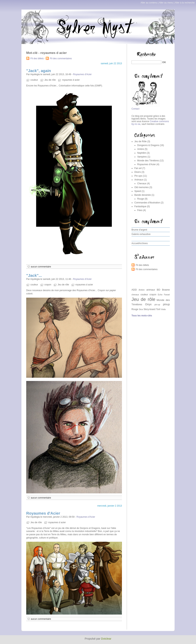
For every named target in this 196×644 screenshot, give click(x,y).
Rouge (141, 199)
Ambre (141, 149)
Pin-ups (138, 176)
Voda (163, 309)
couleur (34, 80)
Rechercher (137, 51)
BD (158, 290)
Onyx (148, 304)
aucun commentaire (41, 267)
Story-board (149, 309)
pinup (166, 304)
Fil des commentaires (61, 58)
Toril (158, 309)
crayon (48, 285)
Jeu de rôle (50, 80)
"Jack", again (39, 71)
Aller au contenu (149, 3)
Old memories (142, 187)
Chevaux (142, 184)
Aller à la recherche (185, 3)
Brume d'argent (139, 230)
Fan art (138, 168)
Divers (138, 172)
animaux (151, 290)
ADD (134, 290)
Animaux (139, 180)
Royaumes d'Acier (82, 74)
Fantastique (140, 206)
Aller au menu (166, 3)
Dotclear (106, 639)
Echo (160, 295)
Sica (141, 309)
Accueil (135, 243)
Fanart (167, 295)
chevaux (135, 295)
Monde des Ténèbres (148, 161)
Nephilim (142, 153)
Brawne (166, 290)
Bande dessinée (143, 195)
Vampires (142, 157)
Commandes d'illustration (147, 203)
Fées (140, 210)
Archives (143, 243)
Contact (135, 109)
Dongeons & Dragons (148, 145)
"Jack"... (34, 275)
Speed (138, 191)
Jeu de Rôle (140, 141)
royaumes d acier (71, 80)
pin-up (157, 305)
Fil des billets (37, 58)
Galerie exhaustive (141, 234)
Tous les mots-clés (142, 316)
